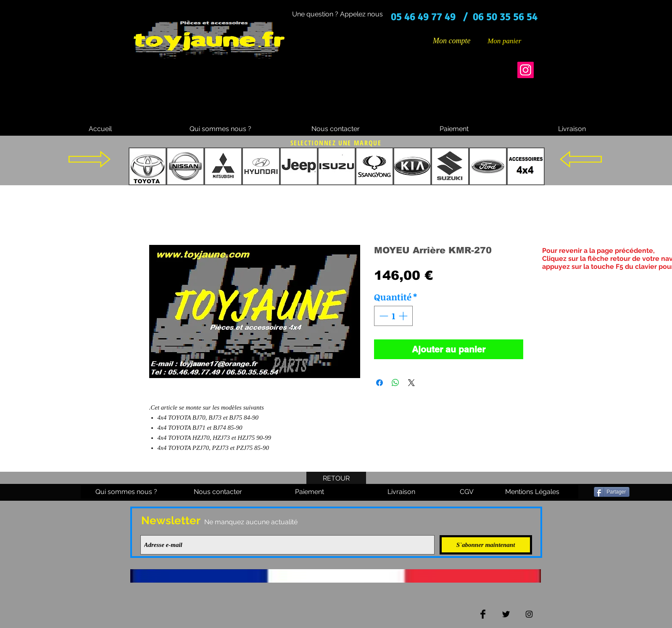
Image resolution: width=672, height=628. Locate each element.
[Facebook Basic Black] (483, 614)
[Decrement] (383, 316)
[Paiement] (454, 129)
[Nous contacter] (336, 129)
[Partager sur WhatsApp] (395, 383)
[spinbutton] (393, 316)
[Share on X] (411, 383)
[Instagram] (526, 70)
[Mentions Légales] (532, 492)
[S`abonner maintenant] (486, 545)
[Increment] (404, 316)
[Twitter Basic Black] (506, 614)
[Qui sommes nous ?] (220, 129)
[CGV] (467, 492)
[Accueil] (100, 129)
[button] (511, 41)
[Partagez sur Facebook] (379, 383)
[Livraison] (572, 129)
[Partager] (612, 492)
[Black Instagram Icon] (529, 614)
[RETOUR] (336, 478)
